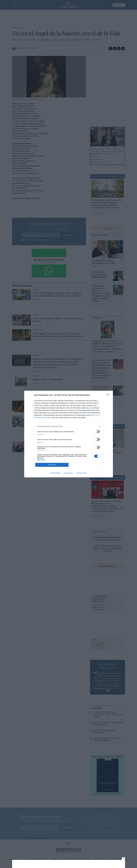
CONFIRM (52, 465)
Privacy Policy (81, 473)
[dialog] (69, 434)
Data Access (68, 473)
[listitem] (69, 426)
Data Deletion (55, 473)
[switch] (97, 432)
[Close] (108, 395)
